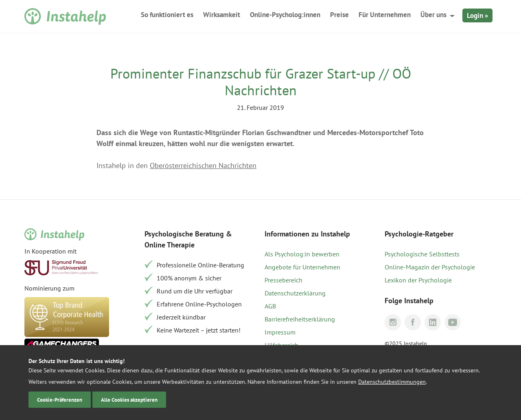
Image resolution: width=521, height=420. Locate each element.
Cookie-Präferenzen (60, 400)
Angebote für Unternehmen (302, 267)
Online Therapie (170, 245)
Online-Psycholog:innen (285, 15)
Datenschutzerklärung (295, 293)
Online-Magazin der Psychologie (430, 267)
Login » (477, 15)
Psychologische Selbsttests (422, 254)
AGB (270, 306)
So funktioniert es (167, 15)
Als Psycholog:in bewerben (302, 254)
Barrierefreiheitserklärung (300, 319)
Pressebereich (283, 280)
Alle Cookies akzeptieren (129, 400)
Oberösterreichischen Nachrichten (203, 165)
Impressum (280, 332)
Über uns (433, 15)
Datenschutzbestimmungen (392, 382)
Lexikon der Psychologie (418, 280)
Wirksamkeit (222, 15)
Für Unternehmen (385, 15)
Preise (339, 15)
